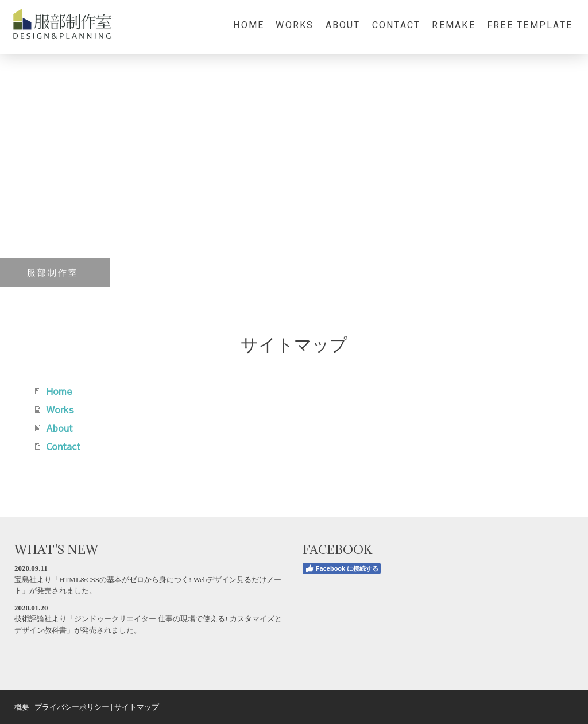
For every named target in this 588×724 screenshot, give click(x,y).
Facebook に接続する (342, 568)
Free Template (530, 25)
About (343, 25)
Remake (453, 25)
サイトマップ (137, 707)
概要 (22, 707)
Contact (396, 25)
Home (249, 25)
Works (295, 25)
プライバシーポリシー (72, 707)
